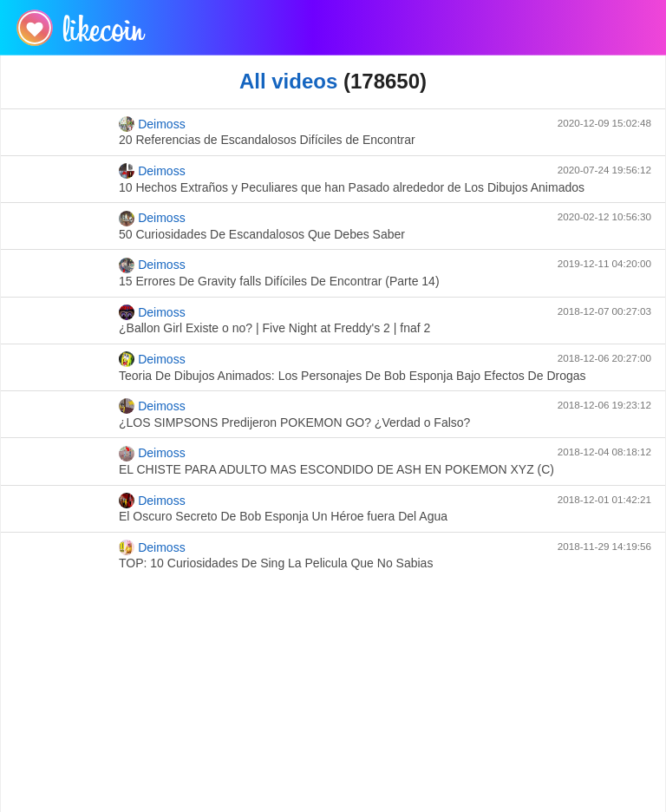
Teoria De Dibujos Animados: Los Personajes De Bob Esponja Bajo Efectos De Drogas (353, 376)
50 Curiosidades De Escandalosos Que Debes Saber (262, 234)
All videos (288, 81)
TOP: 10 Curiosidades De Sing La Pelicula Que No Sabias (276, 563)
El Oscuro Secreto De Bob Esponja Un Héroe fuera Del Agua (283, 516)
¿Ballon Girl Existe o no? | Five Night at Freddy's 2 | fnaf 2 (274, 328)
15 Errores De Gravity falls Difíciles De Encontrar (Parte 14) (279, 281)
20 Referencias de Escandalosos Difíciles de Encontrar (267, 140)
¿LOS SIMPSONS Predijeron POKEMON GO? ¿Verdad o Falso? (294, 422)
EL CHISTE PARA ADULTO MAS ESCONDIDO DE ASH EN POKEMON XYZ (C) (336, 469)
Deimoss (152, 124)
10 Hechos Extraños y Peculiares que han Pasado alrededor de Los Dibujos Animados (352, 187)
